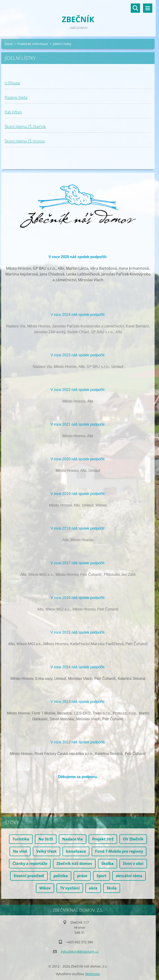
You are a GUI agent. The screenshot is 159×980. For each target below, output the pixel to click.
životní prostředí (29, 876)
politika (61, 876)
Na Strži (46, 839)
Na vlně (20, 851)
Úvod (9, 44)
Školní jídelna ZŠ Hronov (25, 141)
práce (82, 876)
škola (112, 888)
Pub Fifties (13, 112)
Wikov (45, 888)
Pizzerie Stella (16, 98)
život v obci (133, 864)
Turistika (21, 839)
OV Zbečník (133, 839)
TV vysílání (70, 888)
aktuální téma (129, 876)
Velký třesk (47, 851)
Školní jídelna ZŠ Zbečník (25, 127)
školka (108, 864)
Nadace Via (73, 839)
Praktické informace (33, 44)
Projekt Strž (103, 839)
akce (93, 888)
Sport (101, 876)
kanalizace (76, 851)
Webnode (93, 974)
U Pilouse (12, 83)
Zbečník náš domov (74, 864)
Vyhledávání (135, 8)
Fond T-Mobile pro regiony (119, 851)
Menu (148, 8)
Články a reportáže (30, 864)
